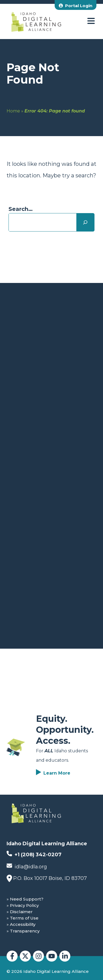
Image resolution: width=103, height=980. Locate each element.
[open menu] (91, 21)
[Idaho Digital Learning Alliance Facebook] (12, 956)
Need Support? (27, 899)
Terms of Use (24, 918)
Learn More (57, 773)
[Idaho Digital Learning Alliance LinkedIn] (65, 956)
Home (13, 111)
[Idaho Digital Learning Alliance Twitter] (25, 956)
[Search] (85, 222)
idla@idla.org (27, 866)
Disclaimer (21, 912)
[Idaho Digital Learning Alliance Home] (36, 21)
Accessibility (23, 924)
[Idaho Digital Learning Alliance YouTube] (52, 956)
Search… (21, 209)
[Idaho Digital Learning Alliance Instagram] (38, 956)
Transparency (25, 931)
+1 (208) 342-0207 (34, 854)
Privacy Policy (24, 905)
